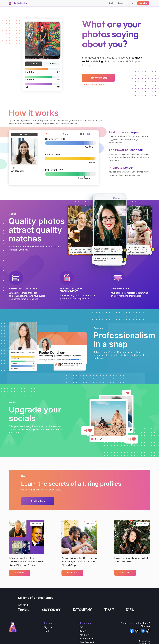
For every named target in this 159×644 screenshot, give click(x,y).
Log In (130, 3)
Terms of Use (145, 641)
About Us (84, 635)
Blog (120, 3)
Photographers (87, 639)
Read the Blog (38, 501)
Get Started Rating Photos (95, 85)
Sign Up (48, 627)
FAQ (111, 3)
